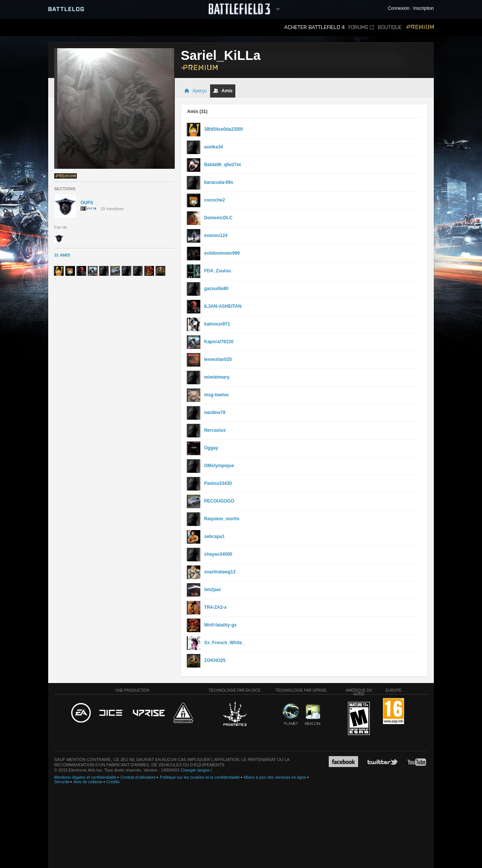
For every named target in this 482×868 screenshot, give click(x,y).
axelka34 (214, 147)
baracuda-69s (219, 182)
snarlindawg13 (220, 572)
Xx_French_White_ (224, 643)
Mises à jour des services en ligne (275, 777)
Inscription (423, 8)
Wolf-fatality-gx (220, 625)
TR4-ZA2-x (215, 607)
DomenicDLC (218, 218)
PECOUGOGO (219, 501)
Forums (361, 27)
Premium (420, 27)
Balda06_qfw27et (222, 165)
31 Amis (62, 255)
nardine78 (215, 413)
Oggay (211, 448)
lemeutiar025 (218, 359)
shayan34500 (218, 554)
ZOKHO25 (215, 660)
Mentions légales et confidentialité (85, 777)
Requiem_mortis (222, 519)
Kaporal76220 (219, 342)
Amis (223, 91)
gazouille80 (216, 289)
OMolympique (219, 466)
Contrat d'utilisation (138, 777)
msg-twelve (216, 395)
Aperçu (195, 91)
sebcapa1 (214, 536)
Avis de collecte (88, 782)
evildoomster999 (222, 253)
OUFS (87, 203)
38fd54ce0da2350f (223, 129)
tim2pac (213, 590)
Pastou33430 (218, 483)
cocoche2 (214, 200)
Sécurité (62, 782)
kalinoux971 (217, 324)
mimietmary (217, 377)
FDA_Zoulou (217, 271)
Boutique (390, 27)
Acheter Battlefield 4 (314, 27)
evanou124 (216, 235)
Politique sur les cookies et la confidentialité (200, 777)
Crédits (113, 782)
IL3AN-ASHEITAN (223, 306)
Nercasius (215, 430)
